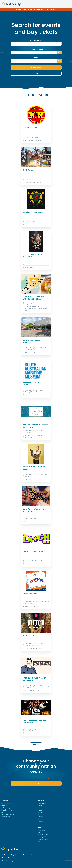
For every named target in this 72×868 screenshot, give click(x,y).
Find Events (36, 68)
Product (4, 806)
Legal (12, 861)
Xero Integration (43, 839)
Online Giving (6, 808)
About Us (4, 861)
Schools (40, 817)
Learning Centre (43, 835)
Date (36, 58)
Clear (36, 73)
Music (39, 814)
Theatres (41, 821)
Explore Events (6, 803)
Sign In (4, 819)
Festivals (40, 812)
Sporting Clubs (42, 819)
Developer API (42, 837)
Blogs (39, 832)
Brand (39, 841)
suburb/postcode (36, 49)
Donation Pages (7, 810)
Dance (40, 810)
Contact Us (41, 830)
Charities (40, 806)
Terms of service (22, 861)
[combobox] (36, 52)
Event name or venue (36, 41)
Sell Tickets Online (8, 814)
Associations (42, 803)
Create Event (36, 783)
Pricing (4, 812)
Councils (40, 808)
